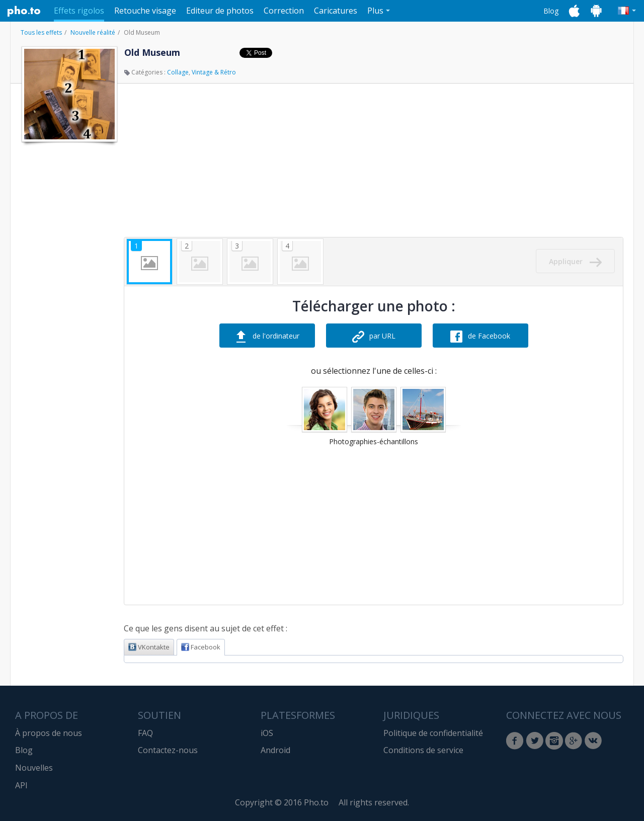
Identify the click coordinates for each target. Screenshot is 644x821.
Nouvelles (34, 768)
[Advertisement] (68, 298)
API (21, 785)
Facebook (201, 647)
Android (275, 750)
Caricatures (336, 11)
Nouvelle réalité (93, 32)
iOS (267, 733)
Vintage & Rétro (214, 72)
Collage (178, 72)
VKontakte (149, 647)
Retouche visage (145, 11)
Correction (284, 11)
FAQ (145, 733)
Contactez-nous (168, 750)
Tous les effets (41, 32)
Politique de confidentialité (433, 733)
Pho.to (24, 11)
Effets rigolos (79, 11)
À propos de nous (49, 733)
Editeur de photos (220, 11)
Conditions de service (423, 750)
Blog (551, 11)
